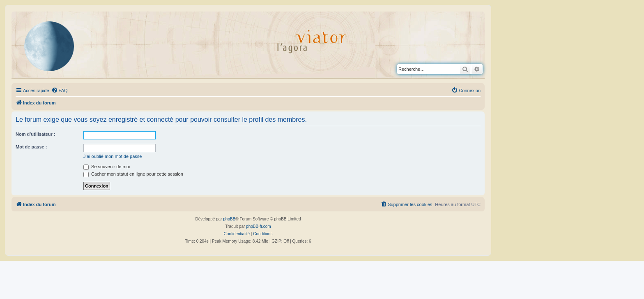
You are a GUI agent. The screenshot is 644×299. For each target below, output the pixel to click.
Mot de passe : (31, 147)
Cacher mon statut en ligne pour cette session (133, 174)
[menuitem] (60, 90)
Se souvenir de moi (107, 167)
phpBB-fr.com (259, 226)
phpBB (229, 219)
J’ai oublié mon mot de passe (113, 156)
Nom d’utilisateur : (36, 134)
